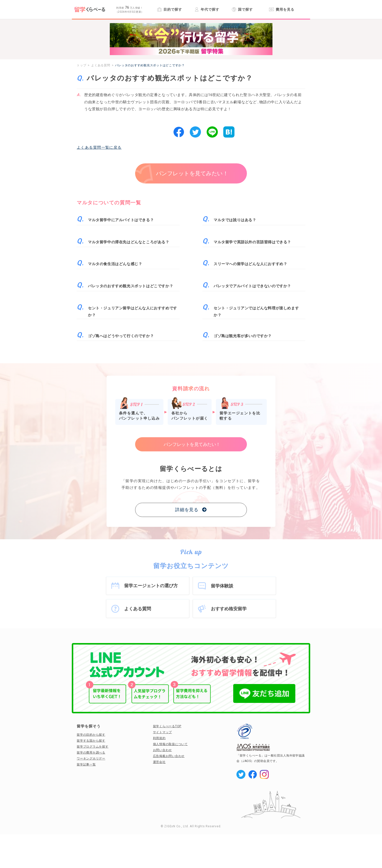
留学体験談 (222, 586)
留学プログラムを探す (93, 747)
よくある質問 (138, 609)
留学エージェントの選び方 (151, 586)
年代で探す (207, 9)
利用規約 (159, 738)
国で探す (242, 9)
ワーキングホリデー (91, 759)
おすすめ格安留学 (229, 609)
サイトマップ (163, 732)
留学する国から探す (91, 741)
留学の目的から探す (91, 735)
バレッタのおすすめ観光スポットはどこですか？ (131, 286)
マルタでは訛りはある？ (235, 220)
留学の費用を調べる (91, 753)
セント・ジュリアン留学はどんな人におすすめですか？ (133, 312)
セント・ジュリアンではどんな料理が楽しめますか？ (256, 312)
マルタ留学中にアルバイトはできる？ (121, 220)
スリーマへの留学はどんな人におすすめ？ (250, 264)
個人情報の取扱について (170, 744)
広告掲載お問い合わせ (169, 756)
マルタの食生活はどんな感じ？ (115, 264)
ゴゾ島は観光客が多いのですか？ (243, 336)
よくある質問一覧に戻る (99, 147)
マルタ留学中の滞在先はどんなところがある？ (129, 242)
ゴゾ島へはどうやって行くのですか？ (121, 336)
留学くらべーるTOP (167, 726)
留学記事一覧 (86, 764)
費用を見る (282, 9)
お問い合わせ (163, 750)
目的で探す (170, 9)
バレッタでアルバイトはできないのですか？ (252, 286)
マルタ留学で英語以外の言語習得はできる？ (252, 242)
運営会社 (159, 762)
